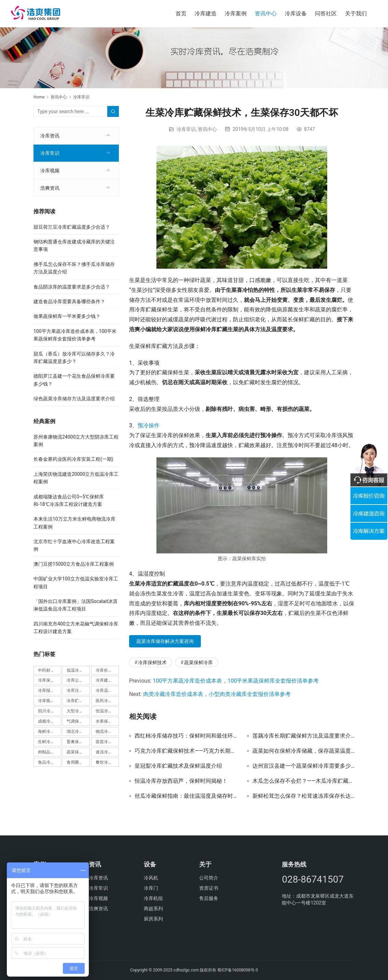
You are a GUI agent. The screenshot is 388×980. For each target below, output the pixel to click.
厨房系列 (153, 919)
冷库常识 (186, 129)
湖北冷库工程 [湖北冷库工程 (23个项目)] (78, 731)
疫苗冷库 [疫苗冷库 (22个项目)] (107, 742)
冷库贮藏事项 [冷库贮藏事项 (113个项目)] (78, 701)
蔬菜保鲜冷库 (198, 662)
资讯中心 (266, 14)
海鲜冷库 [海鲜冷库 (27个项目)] (50, 731)
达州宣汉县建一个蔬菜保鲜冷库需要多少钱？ (303, 766)
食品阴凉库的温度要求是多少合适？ (72, 287)
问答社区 (326, 14)
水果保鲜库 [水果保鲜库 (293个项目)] (107, 721)
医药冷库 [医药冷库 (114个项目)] (107, 701)
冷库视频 (50, 171)
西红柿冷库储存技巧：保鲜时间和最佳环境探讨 (186, 736)
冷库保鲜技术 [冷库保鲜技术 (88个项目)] (50, 680)
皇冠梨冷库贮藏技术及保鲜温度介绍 (178, 766)
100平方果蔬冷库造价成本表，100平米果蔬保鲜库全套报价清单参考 (236, 681)
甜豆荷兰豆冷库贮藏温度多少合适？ (72, 227)
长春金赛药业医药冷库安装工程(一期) (73, 459)
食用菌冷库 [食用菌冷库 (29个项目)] (78, 762)
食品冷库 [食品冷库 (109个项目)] (50, 762)
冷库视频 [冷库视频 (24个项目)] (50, 701)
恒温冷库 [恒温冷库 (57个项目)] (107, 711)
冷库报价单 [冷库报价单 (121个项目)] (50, 690)
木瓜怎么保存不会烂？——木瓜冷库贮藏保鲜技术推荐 (303, 781)
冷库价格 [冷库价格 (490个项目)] (107, 670)
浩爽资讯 (50, 188)
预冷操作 (149, 425)
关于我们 (356, 14)
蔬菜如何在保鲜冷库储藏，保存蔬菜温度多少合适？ (303, 751)
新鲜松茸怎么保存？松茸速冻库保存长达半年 (303, 796)
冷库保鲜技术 (152, 662)
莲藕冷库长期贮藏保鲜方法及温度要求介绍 (303, 736)
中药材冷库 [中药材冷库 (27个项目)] (50, 670)
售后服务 (209, 898)
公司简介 (209, 878)
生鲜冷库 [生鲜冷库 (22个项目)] (50, 742)
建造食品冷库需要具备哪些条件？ (69, 301)
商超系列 (153, 909)
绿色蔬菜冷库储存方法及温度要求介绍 (74, 399)
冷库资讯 (50, 136)
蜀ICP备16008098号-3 (238, 970)
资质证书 (209, 888)
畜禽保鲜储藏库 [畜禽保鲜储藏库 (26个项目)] (78, 742)
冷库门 (151, 888)
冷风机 (151, 878)
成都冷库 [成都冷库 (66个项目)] (50, 721)
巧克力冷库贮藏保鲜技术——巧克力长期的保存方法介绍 (186, 751)
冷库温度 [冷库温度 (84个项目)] (107, 690)
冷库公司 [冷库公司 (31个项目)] (78, 680)
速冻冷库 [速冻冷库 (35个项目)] (107, 752)
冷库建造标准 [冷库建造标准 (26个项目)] (107, 680)
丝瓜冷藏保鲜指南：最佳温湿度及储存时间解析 (186, 796)
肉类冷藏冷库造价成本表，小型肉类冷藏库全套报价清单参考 (217, 694)
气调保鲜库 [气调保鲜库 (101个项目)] (78, 721)
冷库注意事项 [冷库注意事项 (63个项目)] (78, 690)
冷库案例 (236, 14)
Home (39, 97)
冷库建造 (206, 14)
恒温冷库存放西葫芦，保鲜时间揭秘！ (181, 781)
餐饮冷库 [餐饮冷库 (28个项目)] (107, 762)
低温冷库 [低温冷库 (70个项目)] (78, 670)
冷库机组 (153, 898)
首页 (181, 14)
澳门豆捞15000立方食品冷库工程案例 (74, 564)
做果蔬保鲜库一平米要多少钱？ (67, 316)
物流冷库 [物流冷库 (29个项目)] (107, 731)
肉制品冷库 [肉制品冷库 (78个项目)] (50, 752)
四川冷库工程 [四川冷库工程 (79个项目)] (50, 711)
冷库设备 (296, 14)
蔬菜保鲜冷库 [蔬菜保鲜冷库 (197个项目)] (78, 752)
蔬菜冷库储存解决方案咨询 (165, 641)
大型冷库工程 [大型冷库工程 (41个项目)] (78, 711)
